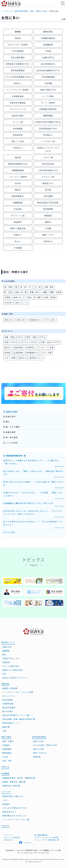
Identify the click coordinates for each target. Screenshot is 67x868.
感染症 (7, 353)
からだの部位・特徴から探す (45, 745)
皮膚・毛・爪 (19, 297)
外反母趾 (18, 209)
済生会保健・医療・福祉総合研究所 (19, 719)
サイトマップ (9, 835)
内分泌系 (8, 303)
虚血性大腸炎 (18, 115)
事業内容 (5, 684)
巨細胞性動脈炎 (48, 38)
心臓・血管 (49, 287)
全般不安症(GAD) (48, 90)
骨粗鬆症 (48, 215)
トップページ (7, 11)
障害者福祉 (7, 753)
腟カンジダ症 (18, 141)
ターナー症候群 (48, 103)
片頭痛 (48, 228)
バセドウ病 (48, 157)
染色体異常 (18, 347)
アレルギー (42, 347)
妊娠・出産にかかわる (50, 342)
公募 (4, 731)
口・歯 (38, 287)
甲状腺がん (48, 135)
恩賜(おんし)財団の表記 (12, 670)
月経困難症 (18, 128)
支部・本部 (7, 761)
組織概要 (6, 651)
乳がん (18, 241)
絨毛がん (18, 83)
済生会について (8, 642)
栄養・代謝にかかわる (14, 337)
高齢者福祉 (7, 749)
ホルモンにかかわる (29, 342)
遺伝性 (7, 347)
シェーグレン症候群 (18, 177)
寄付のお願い (8, 711)
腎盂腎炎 (18, 222)
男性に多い (9, 320)
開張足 (18, 190)
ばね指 (18, 183)
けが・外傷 (47, 353)
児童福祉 (6, 745)
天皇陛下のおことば (11, 658)
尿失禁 (48, 190)
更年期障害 (48, 209)
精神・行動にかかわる (36, 337)
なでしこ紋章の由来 (11, 666)
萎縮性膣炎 (48, 32)
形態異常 (30, 347)
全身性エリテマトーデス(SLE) (48, 149)
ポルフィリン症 (18, 215)
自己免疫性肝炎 (48, 64)
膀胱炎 (48, 222)
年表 (4, 674)
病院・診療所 (8, 741)
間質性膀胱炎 (18, 196)
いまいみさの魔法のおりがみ (14, 808)
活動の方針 (7, 647)
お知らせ (5, 767)
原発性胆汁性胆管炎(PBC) (18, 64)
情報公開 (6, 727)
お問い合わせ (9, 840)
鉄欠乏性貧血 (48, 164)
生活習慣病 (18, 353)
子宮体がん (18, 148)
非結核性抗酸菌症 (18, 103)
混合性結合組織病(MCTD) (48, 70)
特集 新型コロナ (9, 812)
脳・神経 (8, 287)
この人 (5, 800)
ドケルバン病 (48, 177)
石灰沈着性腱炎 (18, 57)
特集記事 (37, 757)
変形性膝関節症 (18, 70)
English (5, 826)
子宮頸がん (48, 241)
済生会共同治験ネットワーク (16, 715)
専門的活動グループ (11, 723)
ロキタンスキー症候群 (18, 45)
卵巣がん (18, 235)
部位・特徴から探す (39, 11)
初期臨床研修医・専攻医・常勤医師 (19, 778)
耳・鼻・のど (26, 287)
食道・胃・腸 (21, 292)
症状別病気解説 (22, 11)
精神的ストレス (36, 358)
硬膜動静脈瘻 (18, 170)
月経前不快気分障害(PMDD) (48, 122)
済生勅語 (6, 662)
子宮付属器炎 (18, 51)
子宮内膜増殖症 (48, 77)
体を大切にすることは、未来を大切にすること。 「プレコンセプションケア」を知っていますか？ (33, 514)
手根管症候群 (18, 96)
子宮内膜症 (48, 196)
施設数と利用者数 (10, 688)
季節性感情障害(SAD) (18, 164)
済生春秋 (6, 804)
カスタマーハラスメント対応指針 (47, 837)
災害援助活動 (8, 704)
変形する (23, 358)
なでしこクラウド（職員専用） (47, 840)
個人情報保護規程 (41, 835)
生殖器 (7, 297)
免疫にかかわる (11, 342)
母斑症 (18, 38)
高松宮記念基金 (9, 708)
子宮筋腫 (18, 248)
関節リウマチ (48, 235)
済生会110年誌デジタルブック (15, 678)
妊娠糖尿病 (48, 45)
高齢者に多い (35, 320)
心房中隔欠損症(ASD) (48, 170)
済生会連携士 (8, 700)
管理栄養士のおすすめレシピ (14, 816)
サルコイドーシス (18, 109)
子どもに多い (50, 320)
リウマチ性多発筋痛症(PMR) (18, 77)
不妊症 (48, 51)
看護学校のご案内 (11, 786)
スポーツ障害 (10, 358)
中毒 (52, 347)
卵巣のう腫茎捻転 (18, 228)
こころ (25, 303)
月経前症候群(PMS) (48, 128)
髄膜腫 (18, 32)
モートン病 (18, 122)
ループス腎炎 (48, 96)
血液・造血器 (50, 297)
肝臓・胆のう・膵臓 (38, 292)
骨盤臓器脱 (18, 203)
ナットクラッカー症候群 (18, 90)
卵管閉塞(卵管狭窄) (48, 109)
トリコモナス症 (48, 141)
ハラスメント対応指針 (12, 837)
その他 (5, 757)
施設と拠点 (6, 737)
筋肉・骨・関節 (35, 297)
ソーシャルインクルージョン (16, 819)
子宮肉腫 (48, 83)
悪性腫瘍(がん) (32, 353)
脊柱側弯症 (18, 135)
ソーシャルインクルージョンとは (18, 692)
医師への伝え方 (40, 753)
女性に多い (22, 320)
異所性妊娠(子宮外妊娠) (48, 203)
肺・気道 (8, 292)
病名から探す (39, 749)
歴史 (4, 655)
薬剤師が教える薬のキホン (14, 796)
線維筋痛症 (48, 115)
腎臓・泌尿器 (56, 292)
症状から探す (11, 412)
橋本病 (18, 157)
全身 (17, 303)
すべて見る (9, 532)
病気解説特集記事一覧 (15, 456)
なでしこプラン (9, 696)
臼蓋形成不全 (48, 57)
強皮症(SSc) (48, 183)
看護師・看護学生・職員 (14, 782)
